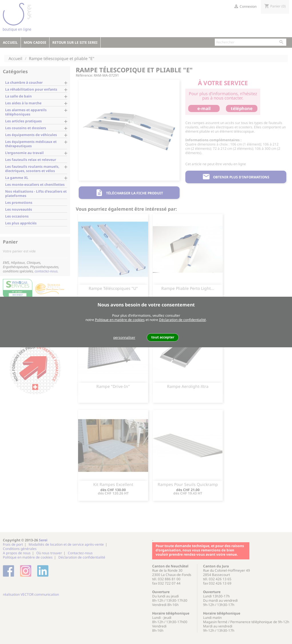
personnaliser (124, 337)
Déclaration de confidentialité (182, 320)
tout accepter (163, 337)
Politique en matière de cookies (120, 320)
